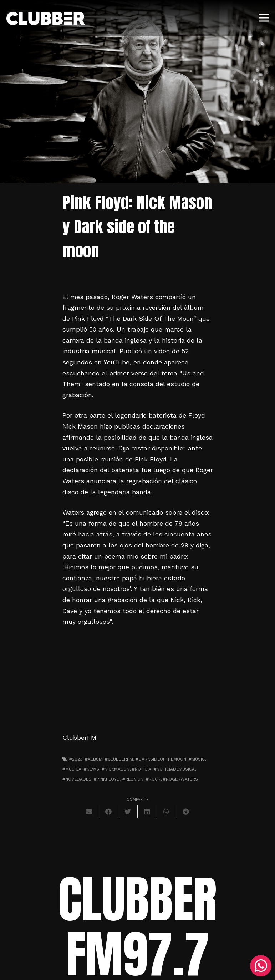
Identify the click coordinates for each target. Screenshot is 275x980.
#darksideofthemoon (161, 759)
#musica (72, 769)
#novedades (77, 779)
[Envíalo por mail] (90, 812)
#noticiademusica (174, 769)
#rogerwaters (180, 779)
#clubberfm (119, 759)
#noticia (142, 769)
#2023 (76, 759)
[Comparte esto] (109, 812)
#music (197, 759)
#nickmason (116, 769)
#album (94, 759)
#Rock (153, 779)
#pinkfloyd (107, 779)
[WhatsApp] (261, 966)
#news (91, 769)
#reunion (133, 779)
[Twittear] (128, 812)
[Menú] (264, 18)
